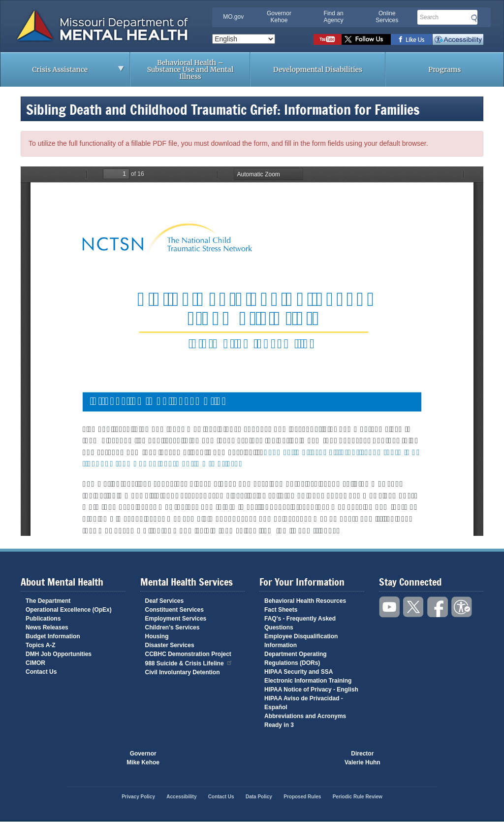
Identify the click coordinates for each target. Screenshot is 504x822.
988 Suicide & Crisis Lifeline (189, 663)
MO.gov (233, 17)
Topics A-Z (41, 645)
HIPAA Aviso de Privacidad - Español (304, 703)
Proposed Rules (302, 797)
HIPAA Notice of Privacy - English (311, 690)
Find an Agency (334, 17)
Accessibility (458, 39)
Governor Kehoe (279, 17)
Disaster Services (170, 645)
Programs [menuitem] (444, 69)
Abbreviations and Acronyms (305, 716)
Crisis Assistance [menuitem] (63, 72)
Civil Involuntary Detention (183, 672)
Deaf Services (165, 601)
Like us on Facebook (412, 39)
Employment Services (176, 619)
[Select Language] (244, 39)
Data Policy (259, 797)
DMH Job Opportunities (59, 654)
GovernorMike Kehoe (143, 758)
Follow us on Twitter (366, 39)
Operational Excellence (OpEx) (69, 610)
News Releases (47, 627)
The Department (48, 601)
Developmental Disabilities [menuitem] (318, 69)
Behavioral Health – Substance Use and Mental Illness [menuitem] (190, 69)
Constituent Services (174, 610)
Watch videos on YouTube (328, 39)
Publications (43, 619)
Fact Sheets (281, 610)
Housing (157, 636)
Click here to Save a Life (298, 758)
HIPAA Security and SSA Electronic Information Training (308, 676)
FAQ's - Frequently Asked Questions (300, 623)
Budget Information (53, 636)
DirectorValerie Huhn (362, 758)
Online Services (387, 17)
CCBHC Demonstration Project (188, 654)
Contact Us (41, 672)
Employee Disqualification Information (301, 641)
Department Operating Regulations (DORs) (296, 658)
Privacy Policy (138, 797)
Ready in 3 (279, 725)
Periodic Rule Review (358, 797)
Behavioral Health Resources (305, 601)
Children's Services (173, 627)
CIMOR (35, 663)
